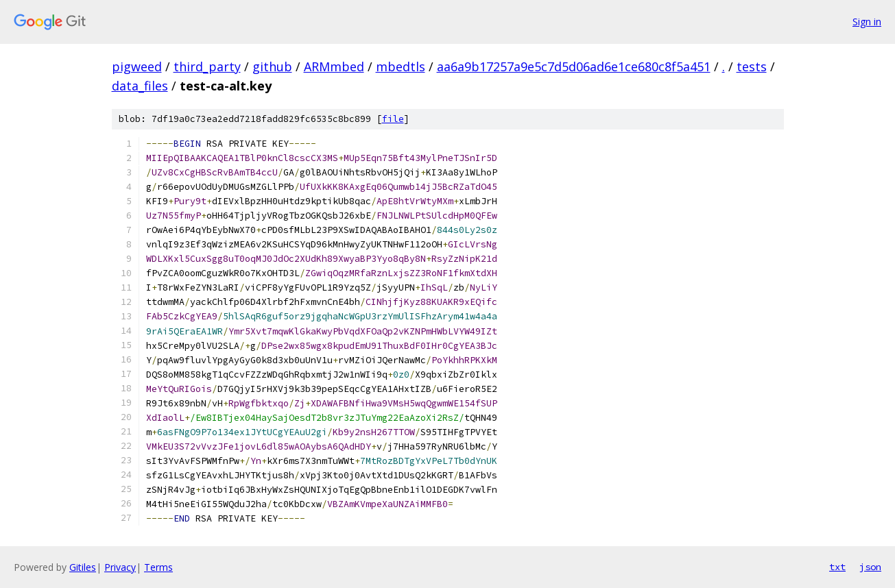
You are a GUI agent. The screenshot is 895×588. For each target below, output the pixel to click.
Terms (158, 567)
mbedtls (401, 66)
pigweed (137, 66)
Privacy (120, 567)
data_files (140, 86)
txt (837, 567)
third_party (207, 66)
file (393, 119)
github (272, 66)
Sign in (867, 22)
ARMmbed (334, 66)
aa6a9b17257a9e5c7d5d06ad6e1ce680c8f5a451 (574, 66)
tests (752, 66)
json (870, 567)
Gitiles (83, 567)
